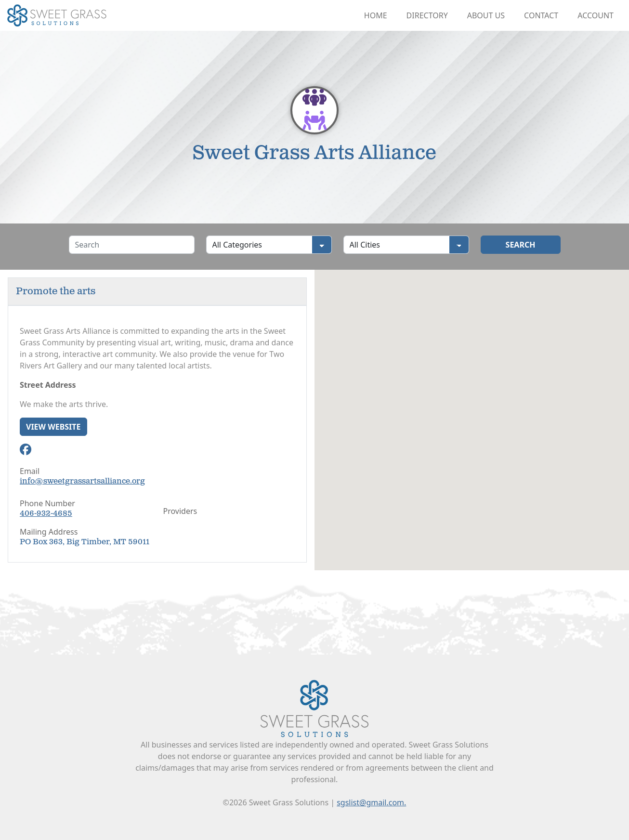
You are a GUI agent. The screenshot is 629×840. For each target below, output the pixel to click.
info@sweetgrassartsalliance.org (82, 481)
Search (521, 245)
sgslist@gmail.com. (371, 802)
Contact (541, 15)
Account (596, 15)
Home (376, 15)
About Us (486, 15)
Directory (427, 15)
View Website (53, 427)
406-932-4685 (46, 514)
